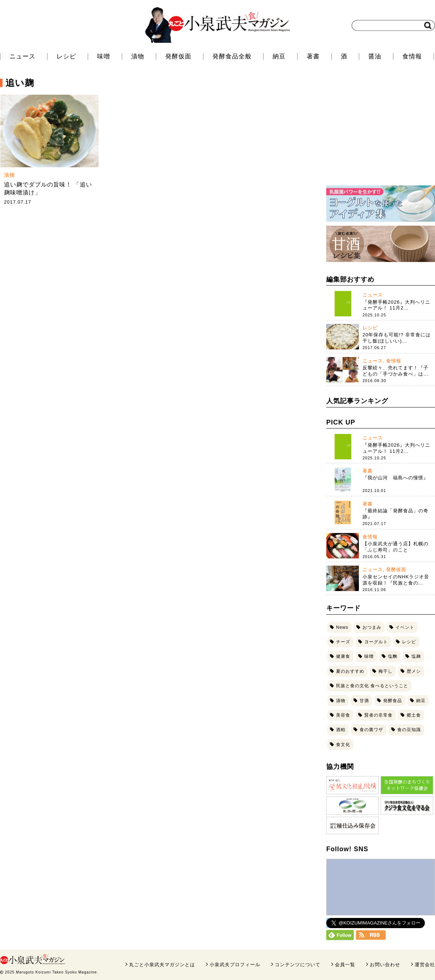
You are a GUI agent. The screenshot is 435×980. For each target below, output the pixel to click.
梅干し (386, 671)
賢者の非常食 (378, 715)
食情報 (412, 56)
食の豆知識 (409, 730)
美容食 (343, 715)
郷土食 (414, 715)
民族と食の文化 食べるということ (372, 686)
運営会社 (425, 965)
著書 (313, 56)
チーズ (343, 642)
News (342, 627)
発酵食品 (393, 701)
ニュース (22, 56)
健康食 (343, 656)
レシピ (66, 56)
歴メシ (414, 671)
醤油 (375, 56)
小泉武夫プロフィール (235, 965)
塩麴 (393, 656)
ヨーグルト (376, 642)
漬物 (138, 56)
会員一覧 (345, 965)
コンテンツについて (298, 965)
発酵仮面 (178, 56)
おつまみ (372, 627)
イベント (405, 627)
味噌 (104, 56)
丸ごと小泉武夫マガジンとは (162, 965)
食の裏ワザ (371, 730)
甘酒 (364, 701)
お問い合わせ (385, 965)
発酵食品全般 (232, 56)
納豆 (279, 56)
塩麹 (416, 656)
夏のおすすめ (350, 671)
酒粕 (341, 730)
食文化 (343, 745)
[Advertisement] (381, 132)
